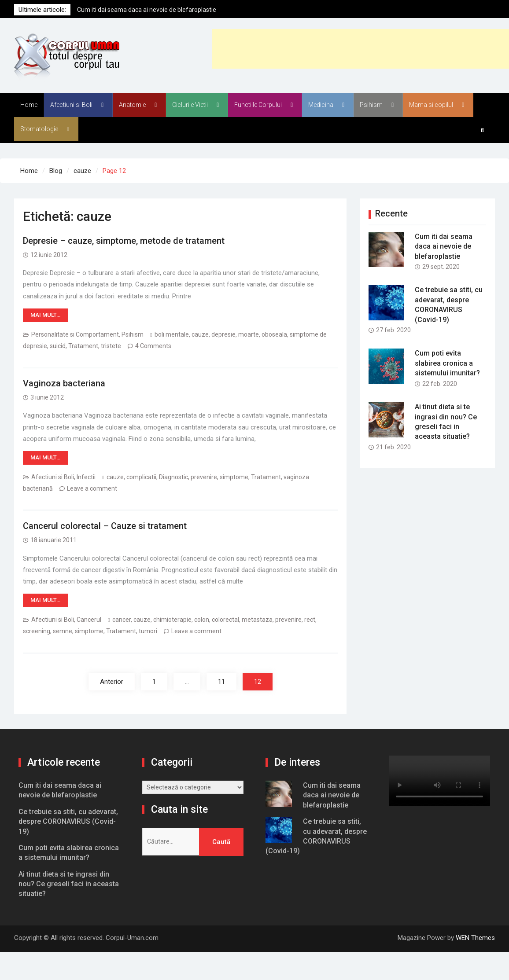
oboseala (274, 334)
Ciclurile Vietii (190, 105)
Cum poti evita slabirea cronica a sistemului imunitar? (447, 363)
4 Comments (153, 346)
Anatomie (132, 105)
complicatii (141, 477)
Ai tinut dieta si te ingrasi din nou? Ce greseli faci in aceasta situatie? (69, 884)
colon (202, 620)
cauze (200, 334)
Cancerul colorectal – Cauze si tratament (105, 526)
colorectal (225, 620)
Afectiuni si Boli (71, 105)
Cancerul (89, 620)
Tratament (83, 346)
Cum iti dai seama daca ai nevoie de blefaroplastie (147, 10)
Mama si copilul (431, 105)
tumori (148, 631)
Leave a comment (92, 488)
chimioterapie (172, 620)
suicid (58, 346)
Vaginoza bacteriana (64, 383)
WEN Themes (475, 938)
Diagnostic (173, 477)
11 (221, 682)
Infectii (86, 477)
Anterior (112, 682)
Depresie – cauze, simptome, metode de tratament (124, 241)
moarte (249, 334)
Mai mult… (45, 315)
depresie (223, 334)
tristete (111, 346)
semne (63, 631)
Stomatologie (39, 129)
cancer (122, 620)
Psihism (371, 105)
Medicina (321, 105)
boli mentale (172, 334)
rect (310, 620)
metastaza (257, 620)
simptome (234, 477)
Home (29, 105)
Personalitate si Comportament (75, 334)
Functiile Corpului (258, 105)
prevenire (204, 477)
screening (37, 631)
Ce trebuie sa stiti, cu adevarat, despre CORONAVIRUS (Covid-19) (68, 822)
